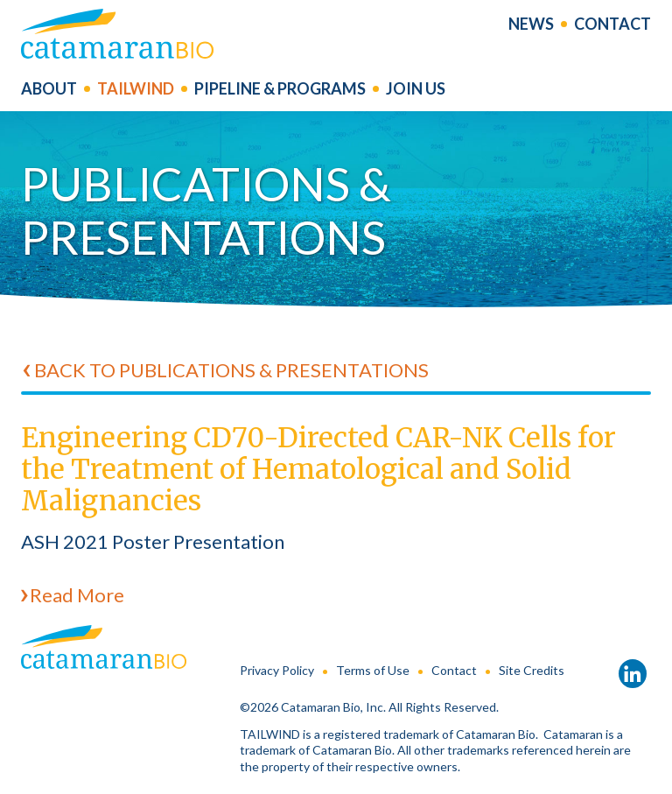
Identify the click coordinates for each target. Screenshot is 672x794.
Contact (612, 26)
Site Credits (532, 670)
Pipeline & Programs (280, 92)
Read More (77, 595)
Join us (416, 92)
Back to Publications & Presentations (231, 370)
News (531, 26)
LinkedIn (633, 674)
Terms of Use (373, 670)
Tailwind (136, 92)
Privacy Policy (277, 670)
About (49, 92)
